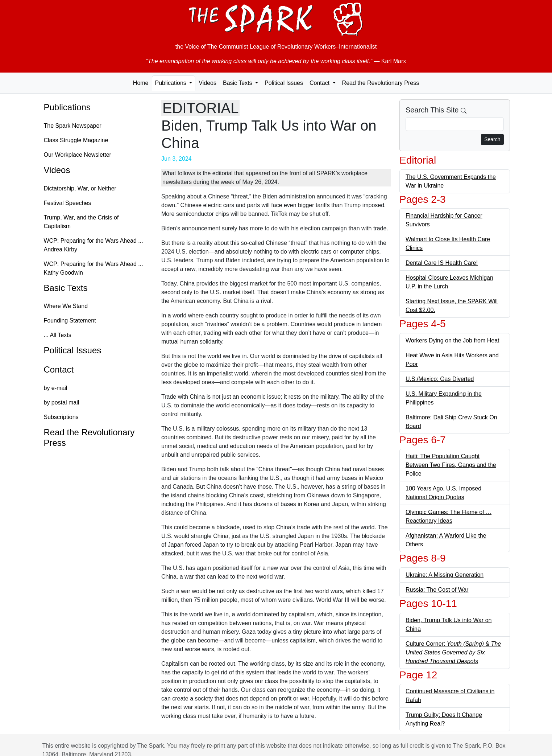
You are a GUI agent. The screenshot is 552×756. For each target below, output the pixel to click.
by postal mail (62, 402)
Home (141, 83)
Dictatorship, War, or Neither (80, 188)
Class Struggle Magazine (76, 140)
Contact (59, 369)
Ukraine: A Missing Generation (445, 575)
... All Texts (58, 335)
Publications (67, 107)
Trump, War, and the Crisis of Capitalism (81, 222)
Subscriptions (61, 417)
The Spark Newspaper (73, 126)
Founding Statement (70, 321)
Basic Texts (66, 288)
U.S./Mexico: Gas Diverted (440, 379)
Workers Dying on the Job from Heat (452, 340)
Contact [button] (320, 83)
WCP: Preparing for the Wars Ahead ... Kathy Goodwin (94, 268)
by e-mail (56, 388)
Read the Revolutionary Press (381, 83)
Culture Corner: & (453, 652)
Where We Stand (66, 306)
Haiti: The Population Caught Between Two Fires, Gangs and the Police (451, 465)
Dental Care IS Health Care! (442, 263)
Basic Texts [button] (238, 83)
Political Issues (284, 83)
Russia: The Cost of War (437, 590)
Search (492, 139)
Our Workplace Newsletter (78, 155)
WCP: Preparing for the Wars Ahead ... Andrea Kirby (94, 245)
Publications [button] (172, 83)
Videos (207, 83)
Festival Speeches (68, 203)
